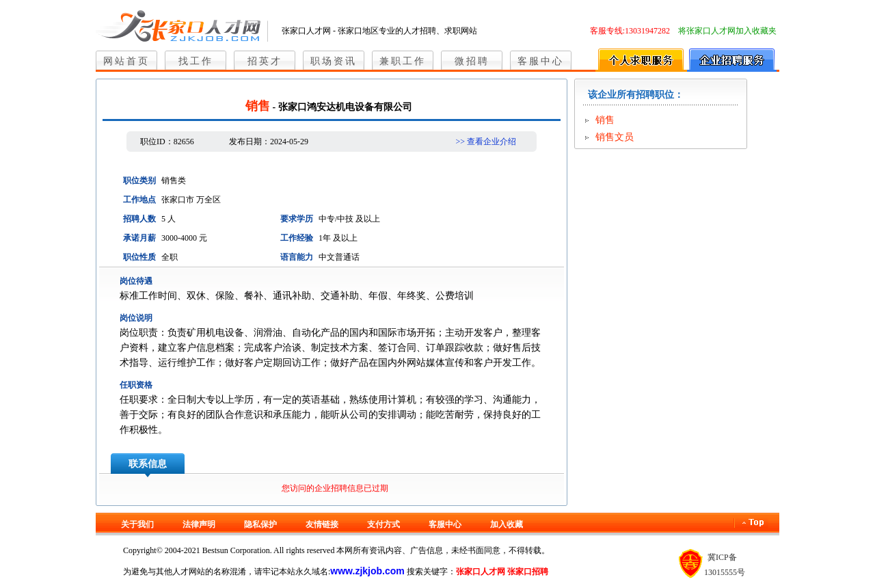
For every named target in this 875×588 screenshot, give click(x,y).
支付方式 (383, 524)
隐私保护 (260, 524)
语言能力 (297, 257)
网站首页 (126, 61)
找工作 (196, 61)
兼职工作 (403, 61)
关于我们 (137, 524)
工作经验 (297, 238)
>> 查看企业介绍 (486, 142)
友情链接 (322, 524)
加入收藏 (507, 524)
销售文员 (615, 137)
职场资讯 (334, 61)
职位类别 (139, 181)
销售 (605, 120)
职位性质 (139, 257)
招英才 (265, 61)
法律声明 (199, 524)
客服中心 (541, 61)
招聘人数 (139, 219)
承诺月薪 (139, 238)
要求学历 (297, 219)
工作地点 (139, 200)
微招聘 (472, 61)
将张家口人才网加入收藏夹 (727, 31)
